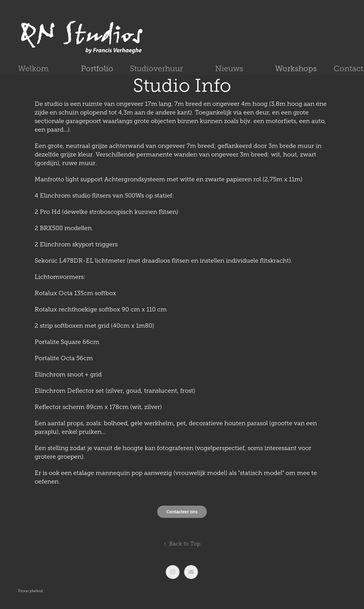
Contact (348, 69)
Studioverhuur (156, 69)
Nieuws (229, 69)
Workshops (296, 69)
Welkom (33, 69)
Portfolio (97, 69)
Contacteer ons (182, 512)
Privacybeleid (30, 591)
